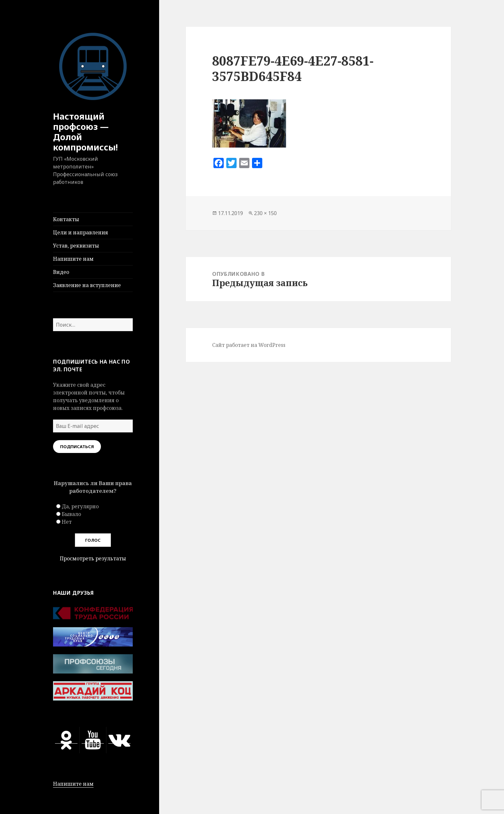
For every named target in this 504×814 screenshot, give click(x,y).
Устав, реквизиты (76, 246)
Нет (67, 522)
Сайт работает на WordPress (249, 345)
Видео (61, 272)
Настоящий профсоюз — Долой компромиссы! (85, 132)
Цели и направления (81, 232)
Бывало (71, 514)
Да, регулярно (80, 506)
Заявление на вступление (87, 285)
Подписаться (77, 447)
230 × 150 (265, 213)
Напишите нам (73, 259)
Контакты (66, 219)
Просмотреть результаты (93, 558)
